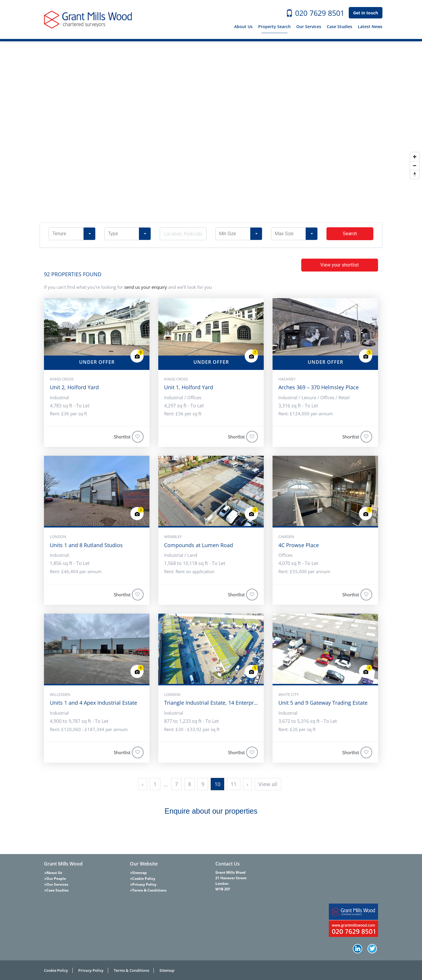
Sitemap (139, 873)
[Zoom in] (415, 157)
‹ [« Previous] (143, 784)
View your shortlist (340, 265)
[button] (72, 234)
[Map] (211, 111)
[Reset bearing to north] (415, 174)
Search (350, 234)
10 (217, 784)
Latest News (370, 27)
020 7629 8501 (315, 13)
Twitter (373, 949)
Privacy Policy (144, 884)
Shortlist (129, 437)
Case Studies (340, 27)
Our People (56, 879)
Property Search (274, 27)
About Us (243, 27)
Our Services (309, 27)
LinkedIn (358, 949)
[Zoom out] (415, 165)
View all (268, 784)
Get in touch (366, 13)
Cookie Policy (144, 879)
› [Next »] (247, 784)
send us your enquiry (146, 287)
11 (234, 784)
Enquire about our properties (211, 811)
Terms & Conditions (149, 890)
